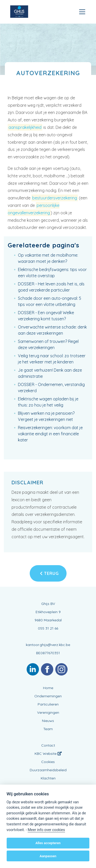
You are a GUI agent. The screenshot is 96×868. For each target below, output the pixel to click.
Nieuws (48, 721)
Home (48, 688)
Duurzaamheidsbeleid (48, 770)
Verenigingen (48, 712)
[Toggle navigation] (82, 12)
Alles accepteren (48, 843)
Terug (49, 573)
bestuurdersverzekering (55, 198)
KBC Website (48, 754)
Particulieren (48, 704)
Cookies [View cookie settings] (48, 762)
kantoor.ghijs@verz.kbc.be (48, 645)
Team (48, 729)
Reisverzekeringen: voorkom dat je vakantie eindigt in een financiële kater (50, 434)
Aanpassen (48, 856)
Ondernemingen (48, 696)
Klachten (48, 778)
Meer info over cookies (46, 830)
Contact (48, 745)
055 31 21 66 (48, 628)
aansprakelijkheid (25, 127)
